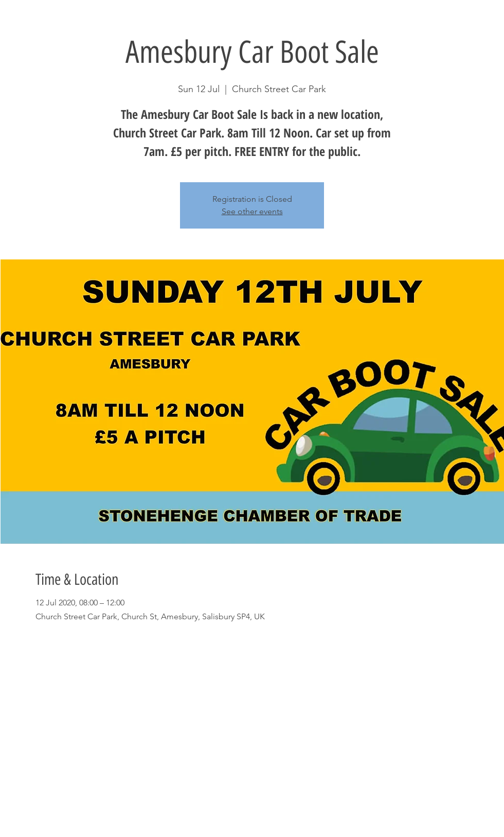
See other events (252, 211)
